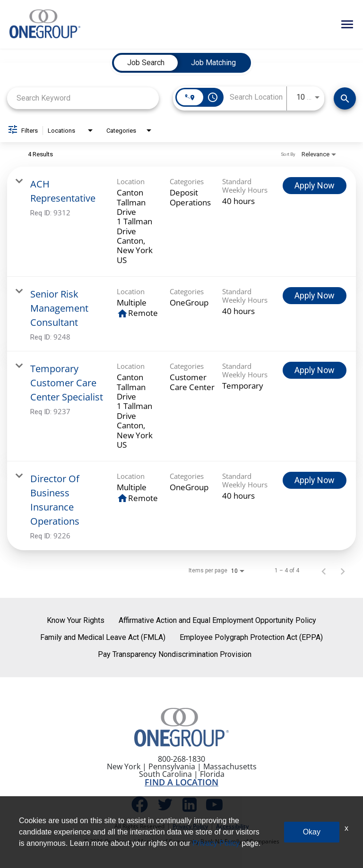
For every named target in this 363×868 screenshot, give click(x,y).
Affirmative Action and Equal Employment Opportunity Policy (217, 620)
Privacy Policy (190, 826)
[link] (181, 222)
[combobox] (83, 98)
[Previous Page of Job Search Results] (324, 570)
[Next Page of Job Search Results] (343, 570)
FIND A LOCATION (181, 782)
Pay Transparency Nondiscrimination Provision (175, 654)
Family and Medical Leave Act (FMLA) (103, 637)
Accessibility (232, 826)
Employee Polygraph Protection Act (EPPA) (251, 637)
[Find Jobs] (345, 98)
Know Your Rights (76, 620)
